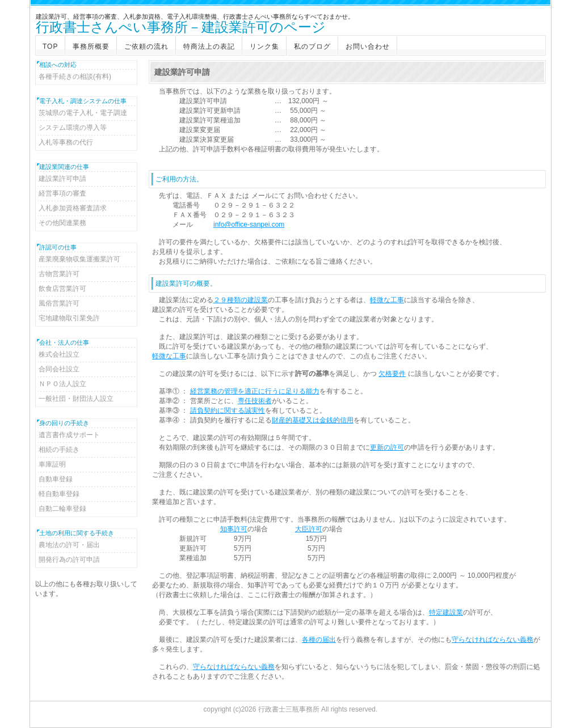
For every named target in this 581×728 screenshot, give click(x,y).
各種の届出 (319, 640)
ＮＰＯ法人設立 (62, 384)
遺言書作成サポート (69, 435)
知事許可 (234, 529)
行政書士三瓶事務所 (289, 709)
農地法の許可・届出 (69, 545)
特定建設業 (446, 612)
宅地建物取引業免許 (69, 318)
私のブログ (312, 46)
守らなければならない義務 (492, 640)
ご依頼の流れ (146, 46)
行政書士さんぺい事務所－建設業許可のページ (181, 28)
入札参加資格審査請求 (73, 208)
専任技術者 (255, 401)
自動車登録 (56, 479)
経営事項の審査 (62, 193)
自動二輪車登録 (62, 509)
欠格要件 (392, 374)
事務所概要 (91, 46)
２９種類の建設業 (241, 300)
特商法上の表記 (209, 46)
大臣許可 (309, 529)
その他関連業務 (62, 223)
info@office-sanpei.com (249, 225)
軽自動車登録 (59, 494)
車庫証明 (52, 464)
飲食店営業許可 (62, 289)
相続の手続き (59, 450)
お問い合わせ (368, 46)
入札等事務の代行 (66, 142)
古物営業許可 (59, 274)
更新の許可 (387, 447)
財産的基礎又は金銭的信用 (313, 420)
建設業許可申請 (62, 179)
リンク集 (264, 46)
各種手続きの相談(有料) (75, 77)
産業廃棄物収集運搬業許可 (79, 259)
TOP (50, 46)
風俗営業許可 (59, 303)
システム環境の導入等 (73, 128)
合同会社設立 (59, 369)
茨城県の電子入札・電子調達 (83, 113)
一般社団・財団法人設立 (76, 399)
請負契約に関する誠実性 (228, 410)
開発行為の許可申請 (69, 560)
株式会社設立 (59, 354)
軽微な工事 (387, 300)
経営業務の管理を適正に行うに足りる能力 (255, 391)
